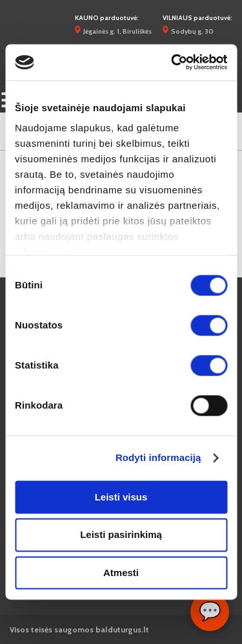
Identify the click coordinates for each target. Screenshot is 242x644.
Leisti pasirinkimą (121, 535)
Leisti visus (121, 497)
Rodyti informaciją (158, 457)
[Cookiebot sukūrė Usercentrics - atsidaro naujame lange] (172, 62)
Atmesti (121, 573)
